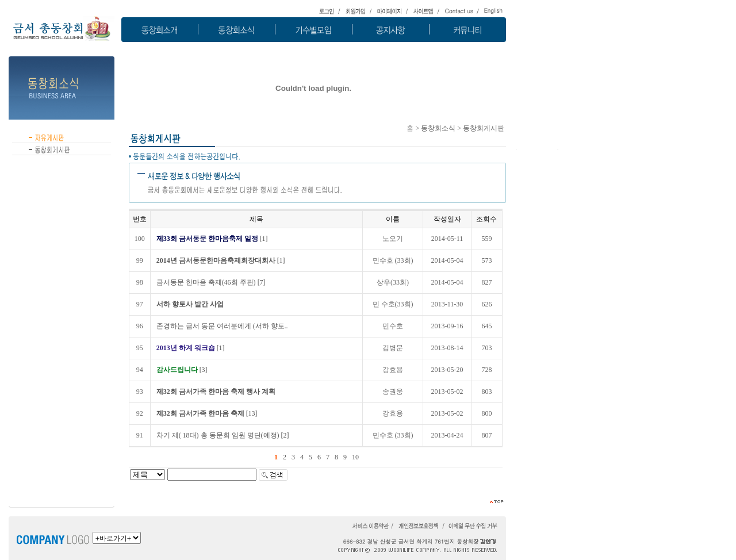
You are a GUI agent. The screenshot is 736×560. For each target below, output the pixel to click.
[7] (211, 282)
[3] (182, 370)
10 (355, 457)
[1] (212, 239)
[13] (207, 413)
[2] (223, 435)
